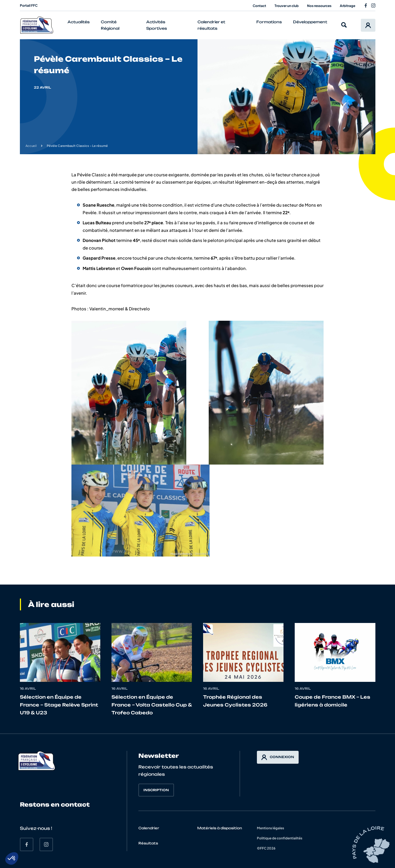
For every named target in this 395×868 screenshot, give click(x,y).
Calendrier (149, 828)
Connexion (278, 757)
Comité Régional (110, 25)
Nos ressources (319, 6)
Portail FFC (29, 5)
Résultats (148, 843)
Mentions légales (270, 828)
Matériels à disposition (220, 828)
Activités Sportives (157, 25)
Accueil (31, 146)
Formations (269, 22)
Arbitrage (348, 6)
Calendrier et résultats (211, 25)
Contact (259, 6)
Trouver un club (287, 6)
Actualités (79, 22)
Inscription (156, 790)
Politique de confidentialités (280, 838)
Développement (310, 22)
